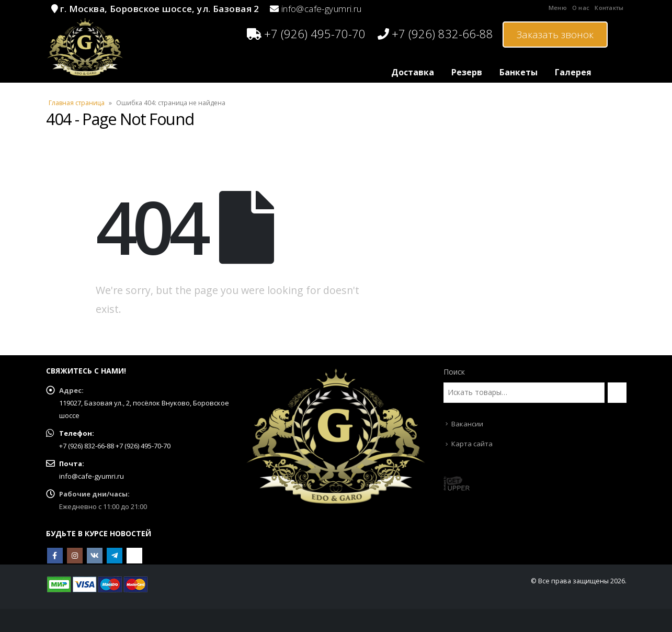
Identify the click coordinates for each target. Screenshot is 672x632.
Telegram (115, 556)
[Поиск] (617, 392)
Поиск (454, 372)
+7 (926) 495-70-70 (306, 33)
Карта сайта (472, 444)
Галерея (573, 72)
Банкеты (519, 72)
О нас (581, 8)
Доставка (413, 72)
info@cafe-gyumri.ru (322, 9)
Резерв (467, 72)
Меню (558, 8)
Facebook (55, 556)
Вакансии (467, 424)
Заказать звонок (555, 35)
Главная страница (77, 103)
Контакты (609, 8)
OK (134, 556)
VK (95, 556)
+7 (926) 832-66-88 (435, 33)
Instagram (75, 556)
